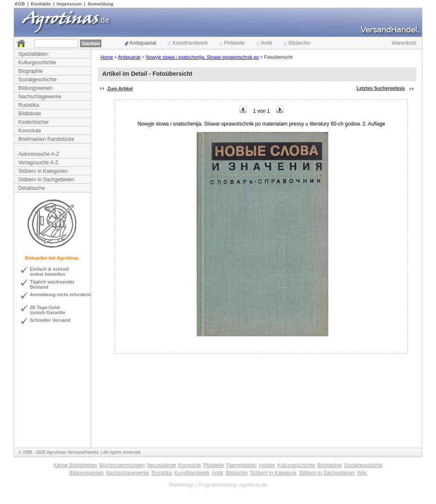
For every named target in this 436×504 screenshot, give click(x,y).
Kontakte (41, 4)
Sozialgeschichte (37, 80)
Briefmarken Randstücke (46, 139)
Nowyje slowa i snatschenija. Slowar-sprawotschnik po (202, 57)
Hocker (267, 465)
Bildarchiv (297, 43)
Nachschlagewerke (40, 97)
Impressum (69, 4)
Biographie (30, 71)
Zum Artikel (120, 89)
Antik (264, 43)
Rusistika (29, 105)
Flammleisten (241, 465)
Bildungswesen (36, 88)
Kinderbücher (33, 122)
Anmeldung (101, 4)
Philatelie (232, 43)
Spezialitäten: (34, 54)
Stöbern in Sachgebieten (46, 180)
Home (107, 57)
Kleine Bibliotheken (75, 465)
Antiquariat (141, 43)
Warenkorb (404, 43)
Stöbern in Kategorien (43, 171)
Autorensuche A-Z (39, 154)
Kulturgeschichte (37, 63)
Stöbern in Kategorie (273, 473)
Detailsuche (32, 188)
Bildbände (30, 114)
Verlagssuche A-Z (38, 163)
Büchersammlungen (122, 465)
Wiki (362, 473)
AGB (20, 4)
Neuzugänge (161, 465)
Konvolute (30, 131)
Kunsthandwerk (188, 43)
